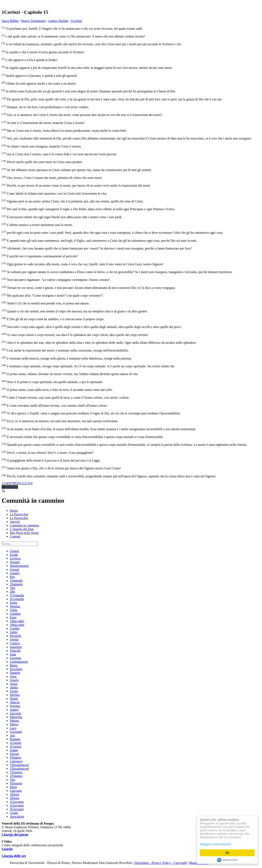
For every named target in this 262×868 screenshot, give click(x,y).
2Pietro (15, 798)
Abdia (14, 687)
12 (24, 483)
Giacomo (16, 791)
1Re (12, 588)
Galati (14, 750)
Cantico (15, 643)
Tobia (14, 610)
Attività (15, 522)
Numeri (15, 562)
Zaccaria (15, 713)
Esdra (14, 603)
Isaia (13, 654)
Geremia (15, 658)
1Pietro (15, 794)
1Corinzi (77, 21)
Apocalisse (17, 816)
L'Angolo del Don (22, 529)
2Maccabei (17, 625)
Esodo (14, 555)
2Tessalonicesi (19, 769)
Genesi (14, 551)
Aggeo (14, 710)
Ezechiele (16, 669)
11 (21, 483)
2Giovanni (17, 805)
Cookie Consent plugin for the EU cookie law (227, 860)
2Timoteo (16, 776)
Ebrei (13, 787)
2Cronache (17, 599)
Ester (13, 617)
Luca (13, 728)
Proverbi (15, 636)
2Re (12, 592)
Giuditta (15, 614)
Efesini (14, 754)
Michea (15, 695)
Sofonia (15, 706)
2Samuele (16, 584)
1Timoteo (16, 772)
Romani (15, 739)
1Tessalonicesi (19, 765)
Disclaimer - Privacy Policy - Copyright (161, 863)
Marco (14, 724)
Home (14, 511)
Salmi (14, 632)
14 (31, 483)
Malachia (16, 717)
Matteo (14, 721)
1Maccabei (17, 621)
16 (3, 491)
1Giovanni (17, 802)
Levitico (15, 558)
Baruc (14, 665)
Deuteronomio (19, 566)
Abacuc (15, 702)
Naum (14, 698)
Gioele (14, 680)
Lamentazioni (19, 662)
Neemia (15, 606)
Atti (12, 735)
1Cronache (17, 595)
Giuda (14, 813)
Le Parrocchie (19, 518)
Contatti (15, 536)
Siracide (15, 651)
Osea (13, 676)
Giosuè (14, 569)
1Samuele (16, 580)
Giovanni (16, 732)
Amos (14, 684)
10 (18, 483)
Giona (14, 691)
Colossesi (16, 761)
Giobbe (15, 628)
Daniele (15, 673)
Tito (12, 780)
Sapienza (16, 647)
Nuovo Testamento (33, 21)
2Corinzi (16, 746)
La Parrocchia (19, 514)
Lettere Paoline (58, 21)
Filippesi (16, 757)
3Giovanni (17, 809)
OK (227, 853)
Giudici (15, 573)
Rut (12, 577)
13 (28, 483)
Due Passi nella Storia (24, 533)
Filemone (16, 783)
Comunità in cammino (24, 525)
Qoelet (14, 639)
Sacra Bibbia (10, 21)
